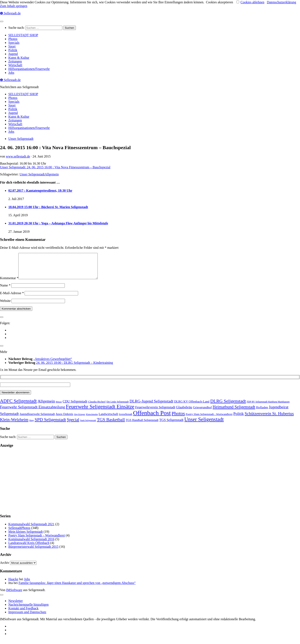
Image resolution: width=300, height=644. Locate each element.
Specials (14, 43)
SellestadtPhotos (19, 533)
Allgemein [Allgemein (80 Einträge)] (46, 406)
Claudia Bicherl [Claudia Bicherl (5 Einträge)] (97, 407)
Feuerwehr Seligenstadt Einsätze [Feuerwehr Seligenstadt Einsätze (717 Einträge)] (100, 412)
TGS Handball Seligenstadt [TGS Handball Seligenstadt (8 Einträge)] (142, 425)
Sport (12, 46)
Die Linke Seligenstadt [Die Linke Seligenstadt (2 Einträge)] (118, 407)
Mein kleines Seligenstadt (26, 537)
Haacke (13, 584)
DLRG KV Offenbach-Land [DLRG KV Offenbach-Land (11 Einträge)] (192, 406)
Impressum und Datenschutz (27, 617)
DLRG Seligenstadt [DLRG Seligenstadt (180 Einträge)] (228, 406)
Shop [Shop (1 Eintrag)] (31, 425)
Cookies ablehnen (252, 2)
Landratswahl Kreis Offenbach (29, 548)
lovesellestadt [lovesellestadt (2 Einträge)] (126, 419)
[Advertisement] (125, 486)
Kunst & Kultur (19, 58)
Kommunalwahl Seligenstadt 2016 (31, 544)
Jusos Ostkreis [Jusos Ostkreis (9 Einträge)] (64, 419)
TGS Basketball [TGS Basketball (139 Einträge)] (111, 425)
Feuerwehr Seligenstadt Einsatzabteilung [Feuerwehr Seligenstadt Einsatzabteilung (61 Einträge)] (32, 412)
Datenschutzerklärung (281, 2)
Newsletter (16, 606)
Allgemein (52, 174)
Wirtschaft (15, 65)
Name (5, 290)
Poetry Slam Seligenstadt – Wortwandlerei (37, 540)
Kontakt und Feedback (23, 613)
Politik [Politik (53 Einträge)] (239, 419)
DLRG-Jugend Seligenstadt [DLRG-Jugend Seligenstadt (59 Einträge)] (151, 406)
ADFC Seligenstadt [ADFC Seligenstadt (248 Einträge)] (18, 406)
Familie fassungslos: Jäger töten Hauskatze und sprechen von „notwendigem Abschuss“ (77, 588)
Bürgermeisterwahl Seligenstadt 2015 (33, 552)
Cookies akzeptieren (219, 2)
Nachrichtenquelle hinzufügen (28, 610)
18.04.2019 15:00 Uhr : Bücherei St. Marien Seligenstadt (48, 207)
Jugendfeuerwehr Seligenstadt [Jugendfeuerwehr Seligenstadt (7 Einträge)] (37, 419)
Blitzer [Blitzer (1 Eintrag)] (59, 407)
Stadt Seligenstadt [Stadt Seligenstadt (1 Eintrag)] (88, 425)
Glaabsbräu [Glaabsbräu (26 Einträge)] (184, 412)
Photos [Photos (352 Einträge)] (178, 418)
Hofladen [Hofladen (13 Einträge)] (262, 412)
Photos (13, 39)
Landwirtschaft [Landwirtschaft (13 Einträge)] (108, 419)
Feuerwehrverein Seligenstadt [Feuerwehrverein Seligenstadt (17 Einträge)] (155, 412)
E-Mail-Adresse (12, 298)
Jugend (13, 54)
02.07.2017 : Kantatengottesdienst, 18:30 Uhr (40, 191)
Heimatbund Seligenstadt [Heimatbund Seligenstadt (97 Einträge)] (234, 412)
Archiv (5, 568)
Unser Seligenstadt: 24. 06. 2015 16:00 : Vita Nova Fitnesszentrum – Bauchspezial (55, 167)
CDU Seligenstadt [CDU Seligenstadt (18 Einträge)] (75, 406)
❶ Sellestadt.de (10, 13)
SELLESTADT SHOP (23, 35)
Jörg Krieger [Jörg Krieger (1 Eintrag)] (79, 419)
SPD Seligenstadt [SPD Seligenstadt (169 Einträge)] (50, 425)
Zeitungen (15, 61)
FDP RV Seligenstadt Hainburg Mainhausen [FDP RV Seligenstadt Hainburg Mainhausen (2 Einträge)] (268, 407)
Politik (13, 50)
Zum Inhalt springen (14, 6)
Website (5, 306)
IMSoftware (14, 595)
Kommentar (9, 283)
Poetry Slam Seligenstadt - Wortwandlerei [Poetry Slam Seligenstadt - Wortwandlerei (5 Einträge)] (209, 419)
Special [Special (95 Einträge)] (73, 425)
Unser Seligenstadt (21, 139)
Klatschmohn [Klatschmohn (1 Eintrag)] (92, 419)
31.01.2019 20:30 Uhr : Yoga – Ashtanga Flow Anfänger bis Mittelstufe (58, 223)
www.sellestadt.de (18, 156)
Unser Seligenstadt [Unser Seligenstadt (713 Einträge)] (204, 424)
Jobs (11, 73)
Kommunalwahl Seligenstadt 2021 (31, 529)
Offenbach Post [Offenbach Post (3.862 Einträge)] (152, 418)
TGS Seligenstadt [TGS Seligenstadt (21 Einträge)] (171, 425)
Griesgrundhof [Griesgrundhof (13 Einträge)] (202, 412)
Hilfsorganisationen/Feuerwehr (29, 69)
